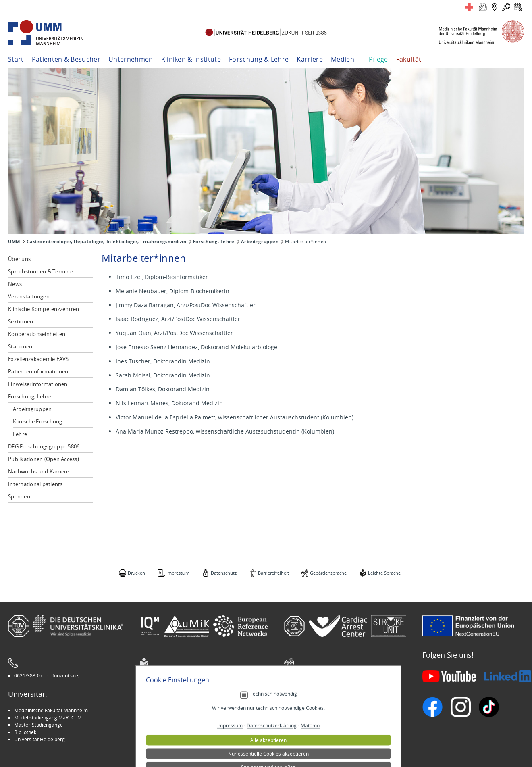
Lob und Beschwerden (315, 732)
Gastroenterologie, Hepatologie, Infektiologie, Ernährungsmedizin (107, 242)
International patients (35, 484)
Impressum (178, 573)
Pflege (378, 59)
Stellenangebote (308, 710)
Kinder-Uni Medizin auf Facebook (182, 725)
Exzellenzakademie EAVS (38, 359)
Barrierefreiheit (273, 573)
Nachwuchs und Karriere (39, 471)
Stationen (20, 346)
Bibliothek (25, 732)
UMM (14, 242)
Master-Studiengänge (38, 725)
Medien (343, 59)
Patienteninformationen (38, 371)
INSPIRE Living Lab (165, 717)
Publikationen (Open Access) (44, 459)
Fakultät (409, 59)
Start (16, 59)
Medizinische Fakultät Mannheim (51, 710)
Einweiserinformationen (38, 384)
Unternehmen (131, 59)
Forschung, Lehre (214, 242)
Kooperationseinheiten (37, 334)
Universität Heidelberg (39, 739)
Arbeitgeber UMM (165, 710)
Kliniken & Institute (191, 59)
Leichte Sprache (384, 573)
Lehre (20, 434)
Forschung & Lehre (259, 59)
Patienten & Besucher (66, 59)
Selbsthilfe (301, 725)
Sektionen (21, 321)
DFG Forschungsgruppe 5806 (44, 446)
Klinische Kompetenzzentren (44, 309)
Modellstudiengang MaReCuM (48, 717)
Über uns (19, 259)
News (15, 284)
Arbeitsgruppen (260, 242)
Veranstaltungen (29, 296)
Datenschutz (224, 573)
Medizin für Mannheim (170, 732)
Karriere (310, 59)
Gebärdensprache (328, 573)
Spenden (19, 496)
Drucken (136, 573)
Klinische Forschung (38, 421)
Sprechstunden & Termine (41, 271)
